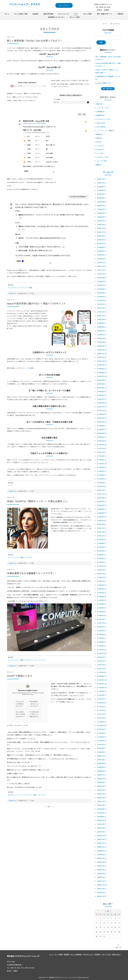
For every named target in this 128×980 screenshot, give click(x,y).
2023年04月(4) (102, 209)
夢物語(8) (100, 134)
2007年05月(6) (102, 820)
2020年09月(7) (102, 323)
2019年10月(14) (102, 365)
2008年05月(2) (102, 786)
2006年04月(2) (102, 866)
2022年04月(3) (102, 251)
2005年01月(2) (102, 896)
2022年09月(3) (102, 236)
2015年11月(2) (102, 536)
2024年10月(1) (102, 183)
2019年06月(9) (102, 380)
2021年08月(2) (102, 282)
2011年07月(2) (102, 729)
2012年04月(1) (102, 695)
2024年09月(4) (102, 187)
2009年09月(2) (102, 764)
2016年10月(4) (102, 498)
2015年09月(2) (102, 543)
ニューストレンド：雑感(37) (105, 131)
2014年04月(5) (102, 604)
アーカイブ (108, 172)
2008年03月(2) (102, 794)
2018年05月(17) (102, 430)
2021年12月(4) (102, 266)
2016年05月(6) (102, 513)
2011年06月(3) (102, 733)
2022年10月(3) (102, 232)
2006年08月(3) (102, 855)
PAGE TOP (118, 946)
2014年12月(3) (102, 578)
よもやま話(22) (101, 127)
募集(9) (99, 165)
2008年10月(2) (102, 779)
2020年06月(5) (102, 335)
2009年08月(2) (102, 767)
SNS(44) (99, 142)
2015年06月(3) (102, 555)
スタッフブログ (106, 955)
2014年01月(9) (102, 616)
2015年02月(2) (102, 570)
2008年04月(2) (102, 790)
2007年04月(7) (102, 824)
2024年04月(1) (102, 198)
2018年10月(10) (102, 411)
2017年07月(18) (102, 464)
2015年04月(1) (102, 562)
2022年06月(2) (102, 247)
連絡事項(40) (101, 115)
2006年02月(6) (102, 874)
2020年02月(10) (102, 350)
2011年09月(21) (102, 722)
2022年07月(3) (102, 244)
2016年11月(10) (102, 494)
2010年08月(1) (102, 752)
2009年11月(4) (102, 756)
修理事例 (66, 955)
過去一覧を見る (107, 89)
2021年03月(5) (102, 301)
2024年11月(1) (102, 179)
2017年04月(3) (102, 475)
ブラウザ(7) (100, 146)
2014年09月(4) (102, 585)
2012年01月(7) (102, 707)
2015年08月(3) (102, 547)
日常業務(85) (101, 112)
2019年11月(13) (102, 361)
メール (10, 486)
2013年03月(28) (102, 653)
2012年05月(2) (102, 691)
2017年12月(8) (102, 449)
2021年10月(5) (102, 274)
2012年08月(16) (102, 680)
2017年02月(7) (102, 483)
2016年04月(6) (102, 517)
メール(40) (100, 153)
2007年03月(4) (102, 828)
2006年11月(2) (102, 843)
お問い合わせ (116, 955)
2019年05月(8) (102, 384)
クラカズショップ (88, 955)
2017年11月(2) (102, 452)
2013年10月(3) (102, 627)
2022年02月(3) (102, 259)
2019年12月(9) (102, 357)
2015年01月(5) (102, 574)
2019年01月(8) (102, 399)
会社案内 (35, 14)
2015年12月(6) (102, 532)
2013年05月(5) (102, 646)
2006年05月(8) (102, 862)
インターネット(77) (103, 108)
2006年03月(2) (102, 870)
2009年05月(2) (102, 771)
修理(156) (100, 104)
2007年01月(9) (102, 836)
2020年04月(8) (102, 342)
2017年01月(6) (102, 487)
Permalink (12, 293)
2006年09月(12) (102, 851)
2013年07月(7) (102, 638)
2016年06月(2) (102, 509)
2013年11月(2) (102, 623)
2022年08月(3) (102, 240)
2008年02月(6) (102, 798)
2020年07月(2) (102, 331)
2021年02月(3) (102, 304)
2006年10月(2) (102, 847)
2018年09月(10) (102, 414)
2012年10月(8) (102, 672)
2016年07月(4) (102, 505)
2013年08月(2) (102, 635)
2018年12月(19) (102, 403)
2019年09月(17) (102, 369)
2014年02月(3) (102, 612)
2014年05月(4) (102, 600)
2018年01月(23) (102, 445)
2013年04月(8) (102, 650)
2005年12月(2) (102, 881)
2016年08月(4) (102, 502)
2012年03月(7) (102, 699)
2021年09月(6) (102, 278)
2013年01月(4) (102, 661)
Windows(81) (100, 150)
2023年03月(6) (102, 213)
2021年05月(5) (102, 293)
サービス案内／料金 (21, 14)
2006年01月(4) (102, 877)
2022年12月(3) (102, 225)
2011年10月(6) (102, 718)
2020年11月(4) (102, 316)
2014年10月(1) (102, 581)
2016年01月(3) (102, 528)
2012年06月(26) (102, 688)
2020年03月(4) (102, 346)
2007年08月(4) (102, 813)
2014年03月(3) (102, 608)
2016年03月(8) (102, 521)
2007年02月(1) (102, 832)
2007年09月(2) (102, 809)
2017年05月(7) (102, 471)
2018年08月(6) (102, 418)
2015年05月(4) (102, 559)
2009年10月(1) (102, 760)
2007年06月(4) (102, 817)
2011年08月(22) (102, 726)
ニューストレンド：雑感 (24, 288)
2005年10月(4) (102, 889)
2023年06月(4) (102, 202)
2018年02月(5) (102, 441)
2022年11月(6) (102, 228)
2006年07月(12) (102, 858)
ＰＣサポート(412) (102, 157)
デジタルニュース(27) (103, 119)
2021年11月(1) (102, 270)
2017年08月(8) (102, 460)
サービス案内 (58, 955)
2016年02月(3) (102, 524)
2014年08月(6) (102, 589)
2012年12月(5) (102, 665)
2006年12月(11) (102, 839)
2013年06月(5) (102, 642)
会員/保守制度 (48, 14)
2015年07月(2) (102, 551)
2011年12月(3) (102, 710)
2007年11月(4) (102, 802)
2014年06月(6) (102, 597)
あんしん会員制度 (76, 955)
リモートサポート (64, 5)
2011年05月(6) (102, 737)
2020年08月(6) (102, 327)
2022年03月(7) (102, 255)
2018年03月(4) (102, 437)
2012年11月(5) (102, 669)
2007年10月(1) (102, 805)
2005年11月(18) (102, 885)
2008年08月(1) (102, 783)
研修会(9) (100, 138)
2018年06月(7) (102, 426)
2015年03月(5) (102, 566)
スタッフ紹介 (87, 14)
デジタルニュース (30, 660)
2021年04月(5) (102, 297)
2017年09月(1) (102, 456)
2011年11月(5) (102, 714)
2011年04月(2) (102, 741)
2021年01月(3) (102, 308)
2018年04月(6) (102, 433)
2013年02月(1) (102, 657)
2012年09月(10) (102, 676)
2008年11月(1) (102, 775)
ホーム (7, 14)
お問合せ (120, 14)
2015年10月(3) (102, 540)
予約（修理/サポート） (105, 14)
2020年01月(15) (102, 354)
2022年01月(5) (102, 263)
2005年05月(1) (102, 893)
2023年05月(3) (102, 206)
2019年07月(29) (102, 376)
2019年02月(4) (102, 395)
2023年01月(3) (102, 221)
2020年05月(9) (102, 338)
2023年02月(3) (102, 217)
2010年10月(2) (102, 745)
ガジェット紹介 (75, 17)
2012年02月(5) (102, 703)
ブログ (76, 14)
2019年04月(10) (102, 388)
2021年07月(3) (102, 285)
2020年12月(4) (102, 312)
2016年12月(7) (102, 490)
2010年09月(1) (102, 748)
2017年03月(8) (102, 479)
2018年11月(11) (102, 407)
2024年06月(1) (102, 194)
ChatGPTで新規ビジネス (104, 83)
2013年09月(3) (102, 631)
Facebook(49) (101, 123)
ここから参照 (29, 368)
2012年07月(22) (102, 684)
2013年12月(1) (102, 619)
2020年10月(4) (102, 320)
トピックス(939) (102, 161)
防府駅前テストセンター (56, 17)
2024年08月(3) (102, 190)
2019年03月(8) (102, 392)
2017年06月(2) (102, 468)
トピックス (11, 288)
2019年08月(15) (102, 373)
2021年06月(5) (102, 289)
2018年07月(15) (102, 422)
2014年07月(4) (102, 593)
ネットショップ (63, 14)
